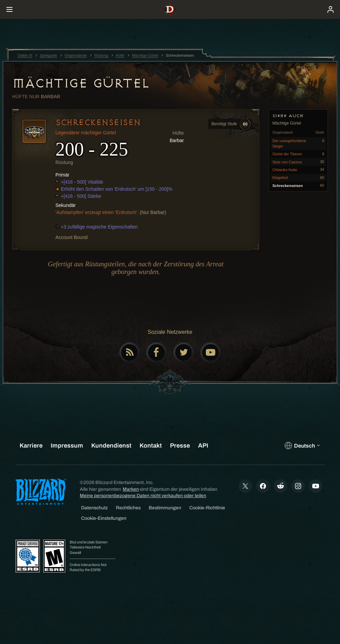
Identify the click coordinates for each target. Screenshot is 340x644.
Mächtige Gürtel (81, 83)
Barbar (51, 97)
